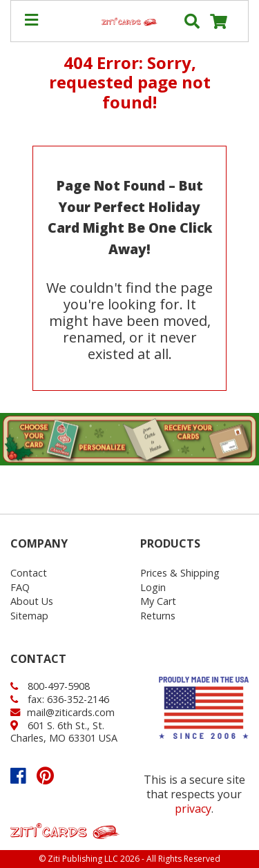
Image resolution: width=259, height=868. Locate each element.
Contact (29, 573)
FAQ (20, 587)
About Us (32, 601)
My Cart (158, 601)
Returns (158, 616)
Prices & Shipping (180, 573)
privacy (193, 809)
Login (153, 587)
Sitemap (29, 616)
